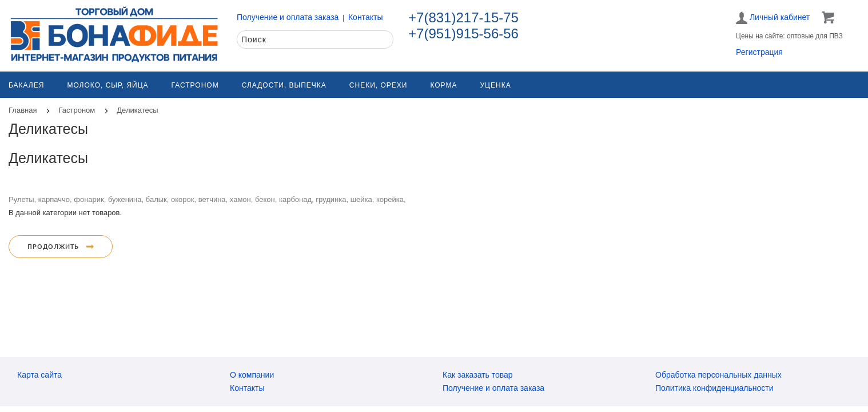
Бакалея (26, 85)
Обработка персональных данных (718, 375)
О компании (252, 375)
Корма (443, 85)
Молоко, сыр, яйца (107, 85)
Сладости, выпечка (284, 85)
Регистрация (759, 52)
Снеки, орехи (379, 85)
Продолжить (61, 247)
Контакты (366, 17)
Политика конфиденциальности (714, 388)
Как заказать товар (478, 375)
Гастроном (195, 85)
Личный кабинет (773, 18)
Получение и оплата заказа (288, 17)
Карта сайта (39, 375)
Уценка (495, 85)
